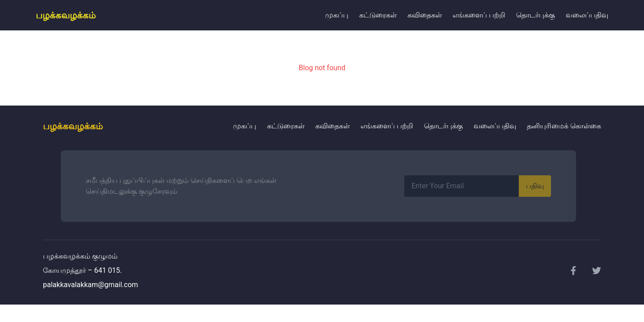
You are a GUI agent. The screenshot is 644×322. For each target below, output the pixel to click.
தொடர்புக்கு (536, 15)
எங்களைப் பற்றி (479, 15)
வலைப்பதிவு (587, 15)
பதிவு (535, 186)
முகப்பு (337, 15)
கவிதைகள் (425, 15)
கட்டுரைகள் (378, 15)
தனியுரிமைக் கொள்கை (564, 126)
